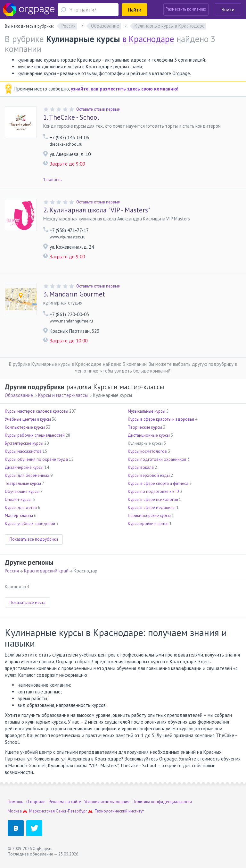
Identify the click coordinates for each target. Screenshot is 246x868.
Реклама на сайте (65, 802)
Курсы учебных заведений (30, 524)
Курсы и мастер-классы (63, 395)
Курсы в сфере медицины (152, 507)
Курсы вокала (141, 467)
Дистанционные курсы (149, 435)
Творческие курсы (145, 427)
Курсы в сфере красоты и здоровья (161, 419)
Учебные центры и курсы (28, 419)
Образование (19, 395)
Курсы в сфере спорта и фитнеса (158, 483)
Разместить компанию (186, 9)
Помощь (15, 802)
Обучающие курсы (22, 491)
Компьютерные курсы (25, 427)
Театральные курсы (23, 483)
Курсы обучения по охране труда (36, 459)
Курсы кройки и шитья (148, 524)
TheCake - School (71, 117)
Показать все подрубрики (34, 539)
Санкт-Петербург (71, 811)
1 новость (52, 180)
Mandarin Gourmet (74, 294)
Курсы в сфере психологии (153, 499)
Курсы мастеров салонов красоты (37, 411)
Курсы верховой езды (149, 475)
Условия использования (107, 802)
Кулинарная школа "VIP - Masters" (97, 210)
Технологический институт (119, 811)
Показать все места (28, 602)
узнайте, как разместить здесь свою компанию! (125, 89)
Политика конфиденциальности (162, 802)
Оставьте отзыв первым (98, 109)
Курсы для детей (21, 507)
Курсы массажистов (23, 451)
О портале (36, 802)
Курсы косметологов (147, 451)
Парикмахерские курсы (149, 516)
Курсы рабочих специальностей (35, 435)
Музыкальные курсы (147, 411)
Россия (12, 571)
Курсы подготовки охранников (157, 459)
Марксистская (42, 811)
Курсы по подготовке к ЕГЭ (153, 491)
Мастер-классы (19, 516)
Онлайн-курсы (18, 499)
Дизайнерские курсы (24, 467)
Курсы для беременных (27, 475)
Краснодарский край (46, 571)
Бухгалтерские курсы (24, 443)
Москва (15, 811)
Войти (228, 9)
